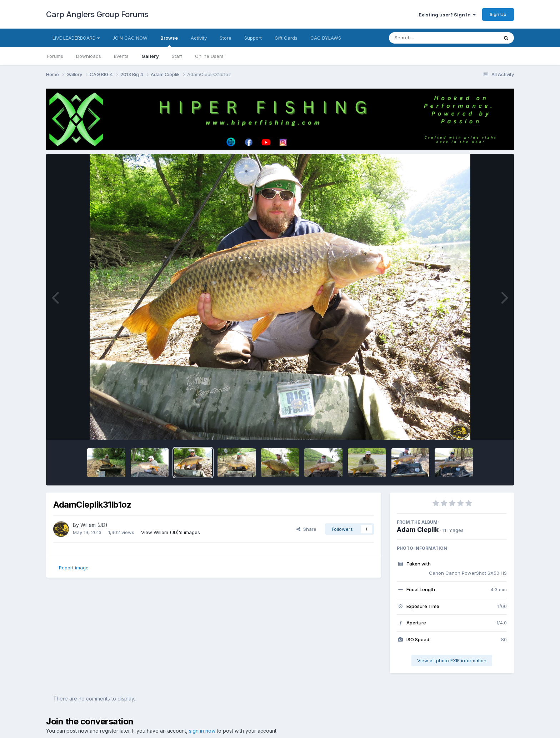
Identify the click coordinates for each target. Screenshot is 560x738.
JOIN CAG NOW (130, 38)
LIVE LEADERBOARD (76, 38)
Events (121, 56)
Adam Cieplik (418, 530)
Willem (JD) (94, 525)
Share (306, 529)
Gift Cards (286, 38)
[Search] (424, 38)
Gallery (150, 56)
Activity (199, 38)
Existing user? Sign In (447, 15)
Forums (55, 56)
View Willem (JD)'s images (171, 532)
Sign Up (498, 14)
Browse (169, 41)
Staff (177, 56)
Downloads (89, 56)
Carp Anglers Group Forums (97, 14)
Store (226, 38)
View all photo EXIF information (452, 660)
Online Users (209, 56)
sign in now (202, 731)
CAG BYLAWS (326, 38)
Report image (74, 568)
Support (253, 38)
